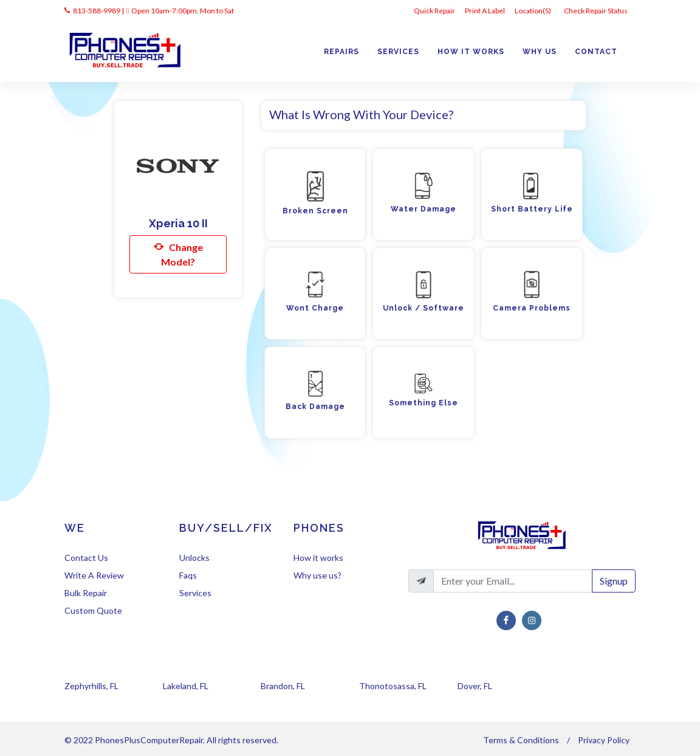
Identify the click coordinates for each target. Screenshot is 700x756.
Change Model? (178, 253)
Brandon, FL (283, 686)
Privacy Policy (604, 740)
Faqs (188, 575)
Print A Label (485, 11)
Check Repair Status (596, 11)
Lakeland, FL (186, 686)
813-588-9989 (97, 11)
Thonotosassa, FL (393, 686)
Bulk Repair (86, 593)
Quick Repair (434, 11)
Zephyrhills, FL (91, 686)
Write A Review (94, 575)
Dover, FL (475, 686)
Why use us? (317, 575)
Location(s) (534, 11)
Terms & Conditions (521, 740)
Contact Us (86, 558)
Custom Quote (93, 610)
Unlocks (194, 558)
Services (195, 593)
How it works (318, 558)
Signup (614, 581)
